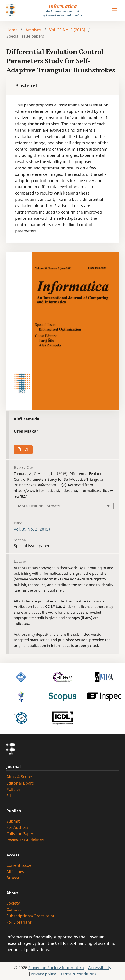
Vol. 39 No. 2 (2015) (67, 30)
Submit (13, 821)
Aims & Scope (19, 777)
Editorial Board (20, 783)
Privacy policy (44, 974)
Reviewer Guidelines (25, 840)
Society (13, 903)
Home (12, 30)
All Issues (15, 872)
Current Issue (19, 865)
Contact (14, 909)
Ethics (12, 796)
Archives (33, 30)
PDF (25, 449)
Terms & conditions (78, 974)
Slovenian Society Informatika (56, 968)
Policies (13, 789)
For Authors (17, 827)
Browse (13, 878)
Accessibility (100, 968)
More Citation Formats (39, 506)
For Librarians (19, 922)
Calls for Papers (21, 834)
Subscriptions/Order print (30, 916)
